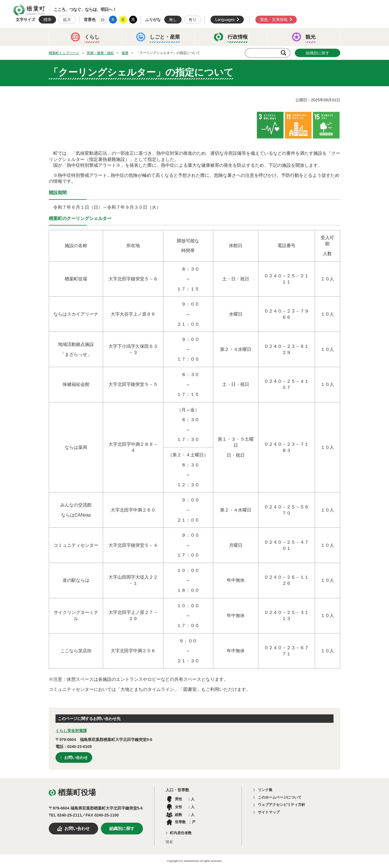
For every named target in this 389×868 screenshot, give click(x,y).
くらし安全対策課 (71, 731)
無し (173, 20)
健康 (125, 53)
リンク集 (265, 790)
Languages (225, 20)
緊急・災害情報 (274, 20)
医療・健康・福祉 (100, 53)
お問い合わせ (76, 757)
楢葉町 (29, 10)
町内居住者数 (181, 833)
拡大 (67, 20)
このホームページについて (280, 797)
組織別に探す (318, 53)
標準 (47, 20)
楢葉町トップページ (64, 53)
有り (193, 20)
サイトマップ (269, 812)
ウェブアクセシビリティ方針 (282, 805)
